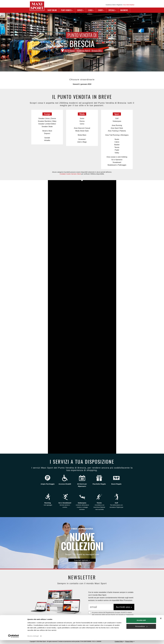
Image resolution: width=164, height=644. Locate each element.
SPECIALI (112, 10)
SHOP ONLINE (52, 10)
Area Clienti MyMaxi (129, 5)
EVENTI (100, 10)
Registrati (119, 5)
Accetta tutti (141, 624)
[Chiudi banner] (161, 622)
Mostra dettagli (33, 640)
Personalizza (141, 630)
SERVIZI (80, 10)
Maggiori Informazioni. (97, 619)
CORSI (90, 10)
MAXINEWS (124, 10)
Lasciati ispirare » (82, 560)
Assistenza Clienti (111, 5)
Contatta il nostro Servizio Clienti (70, 174)
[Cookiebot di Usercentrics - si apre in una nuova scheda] (14, 640)
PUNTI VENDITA (66, 10)
